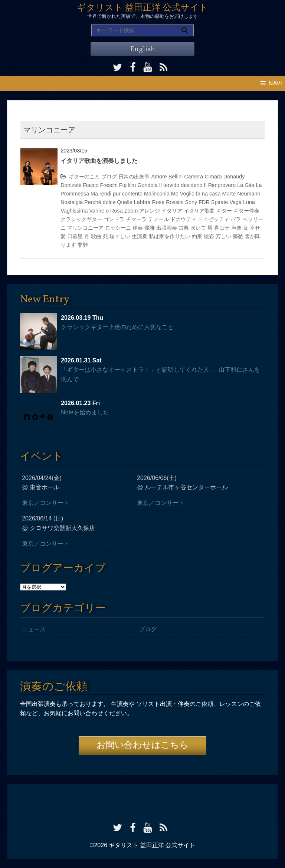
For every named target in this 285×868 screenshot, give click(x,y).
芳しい (223, 236)
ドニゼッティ (213, 219)
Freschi (109, 185)
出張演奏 (167, 228)
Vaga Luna (242, 202)
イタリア (172, 211)
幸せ (255, 228)
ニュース (34, 629)
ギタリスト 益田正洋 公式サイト (142, 8)
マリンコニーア (85, 228)
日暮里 (75, 236)
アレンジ (150, 211)
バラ (236, 219)
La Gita (246, 185)
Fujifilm (128, 185)
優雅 (150, 228)
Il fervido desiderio (181, 185)
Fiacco (91, 185)
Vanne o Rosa (106, 211)
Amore (159, 177)
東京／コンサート (46, 503)
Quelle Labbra (134, 202)
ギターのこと (84, 177)
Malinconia (157, 194)
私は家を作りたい (170, 236)
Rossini (175, 202)
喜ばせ (222, 228)
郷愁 (238, 236)
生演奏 (140, 236)
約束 (197, 236)
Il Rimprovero (220, 185)
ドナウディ (183, 219)
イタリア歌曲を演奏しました (99, 161)
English (142, 49)
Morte (229, 194)
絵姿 (209, 236)
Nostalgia (72, 202)
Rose (158, 202)
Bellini (176, 177)
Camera (194, 177)
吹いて (198, 228)
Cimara (213, 177)
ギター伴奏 (246, 211)
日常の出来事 (134, 177)
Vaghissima (74, 211)
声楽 (236, 228)
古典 (184, 228)
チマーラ (136, 219)
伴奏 (138, 228)
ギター (224, 211)
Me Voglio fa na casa (196, 194)
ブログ (109, 177)
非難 (83, 245)
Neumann (249, 194)
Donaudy (234, 177)
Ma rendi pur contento (117, 194)
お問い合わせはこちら (142, 746)
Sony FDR (197, 202)
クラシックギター (81, 219)
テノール (158, 219)
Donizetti (71, 185)
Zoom (131, 211)
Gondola (147, 185)
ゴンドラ (114, 219)
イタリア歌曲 (199, 211)
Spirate (220, 202)
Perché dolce (100, 202)
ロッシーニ (118, 228)
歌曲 (96, 236)
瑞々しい (120, 236)
